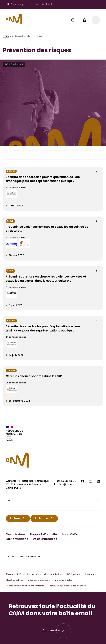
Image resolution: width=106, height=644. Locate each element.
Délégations (74, 574)
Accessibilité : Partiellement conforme (25, 586)
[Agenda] (73, 20)
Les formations (17, 539)
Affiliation (41, 519)
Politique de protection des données (67, 586)
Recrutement (91, 574)
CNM (6, 37)
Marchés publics (14, 580)
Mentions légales (63, 580)
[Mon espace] (84, 20)
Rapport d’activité (44, 535)
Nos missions (16, 535)
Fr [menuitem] (9, 501)
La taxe (15, 519)
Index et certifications (39, 580)
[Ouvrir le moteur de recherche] (30, 5)
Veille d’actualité (45, 539)
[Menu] (96, 20)
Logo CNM (70, 535)
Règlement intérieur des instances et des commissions (34, 574)
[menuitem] (53, 501)
